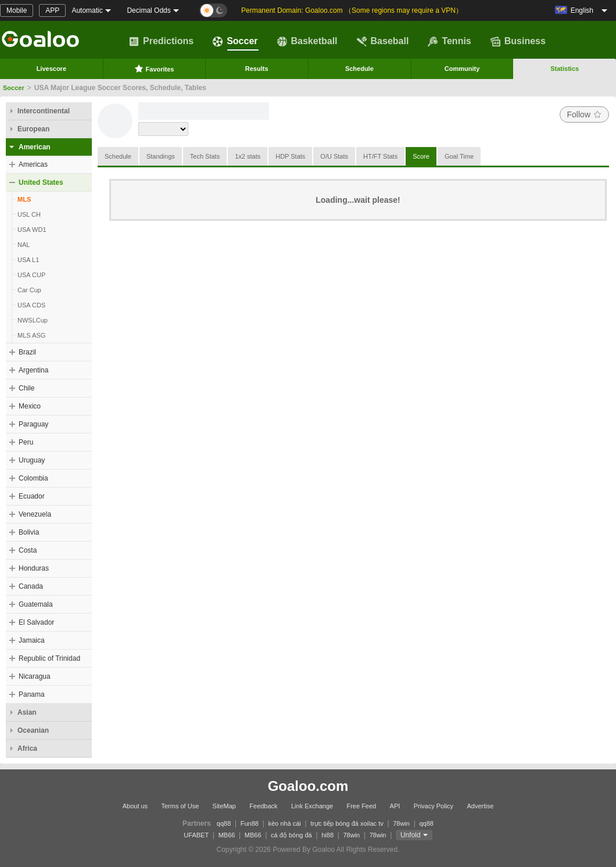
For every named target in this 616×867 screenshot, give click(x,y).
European (33, 129)
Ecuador (32, 496)
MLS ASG (31, 335)
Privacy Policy (434, 806)
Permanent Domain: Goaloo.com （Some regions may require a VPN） (352, 10)
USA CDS (31, 305)
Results (257, 69)
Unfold (411, 835)
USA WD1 (32, 230)
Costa (28, 550)
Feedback (263, 806)
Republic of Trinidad (49, 658)
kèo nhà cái (284, 823)
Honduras (34, 568)
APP (52, 10)
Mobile (17, 10)
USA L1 (28, 260)
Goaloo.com (308, 786)
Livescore (51, 69)
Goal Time (459, 156)
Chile (26, 388)
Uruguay (32, 460)
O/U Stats (334, 156)
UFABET (196, 835)
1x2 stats (248, 156)
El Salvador (36, 622)
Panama (32, 694)
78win (401, 823)
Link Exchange (312, 806)
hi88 (327, 835)
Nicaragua (35, 676)
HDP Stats (290, 156)
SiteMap (224, 806)
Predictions (161, 41)
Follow (584, 114)
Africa (27, 748)
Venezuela (35, 514)
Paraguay (33, 424)
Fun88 (250, 823)
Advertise (480, 806)
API (395, 806)
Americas (33, 164)
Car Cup (29, 290)
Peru (26, 442)
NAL (24, 245)
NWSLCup (33, 320)
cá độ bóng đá (291, 835)
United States (41, 182)
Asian (27, 712)
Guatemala (36, 604)
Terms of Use (180, 806)
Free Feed (361, 806)
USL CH (29, 214)
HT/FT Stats (380, 156)
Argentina (33, 370)
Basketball (307, 41)
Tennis (449, 41)
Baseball (383, 41)
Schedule (359, 69)
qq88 (224, 823)
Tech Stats (205, 156)
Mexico (30, 406)
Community (462, 69)
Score (421, 156)
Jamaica (32, 640)
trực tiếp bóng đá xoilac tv (347, 823)
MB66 (227, 835)
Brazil (27, 352)
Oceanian (33, 730)
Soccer (235, 41)
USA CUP (31, 275)
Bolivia (29, 532)
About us (135, 806)
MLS (24, 199)
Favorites (154, 69)
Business (518, 41)
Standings (161, 156)
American (35, 147)
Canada (31, 586)
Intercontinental (44, 111)
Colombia (33, 478)
